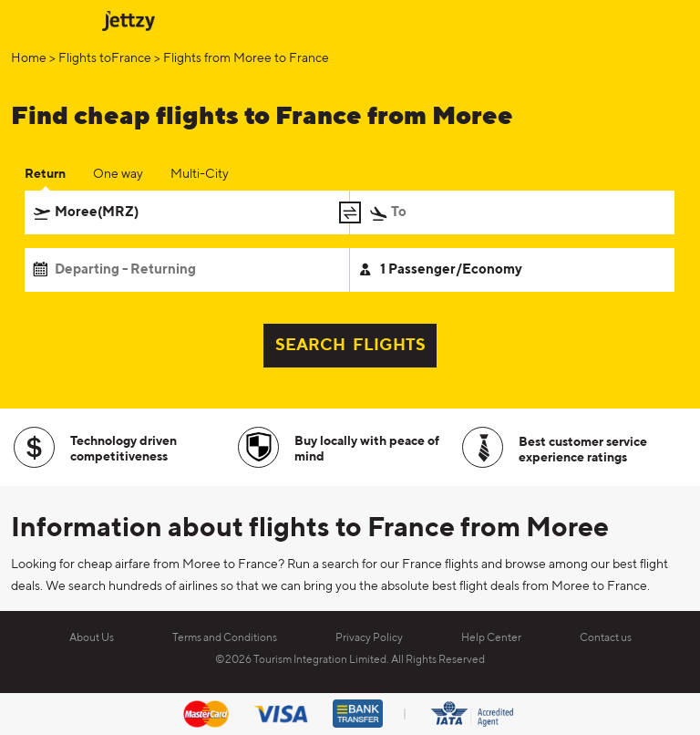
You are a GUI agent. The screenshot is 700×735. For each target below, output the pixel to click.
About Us (92, 638)
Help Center (491, 638)
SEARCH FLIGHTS (350, 346)
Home (29, 58)
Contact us (606, 638)
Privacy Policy (369, 638)
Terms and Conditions (225, 638)
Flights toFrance (105, 58)
